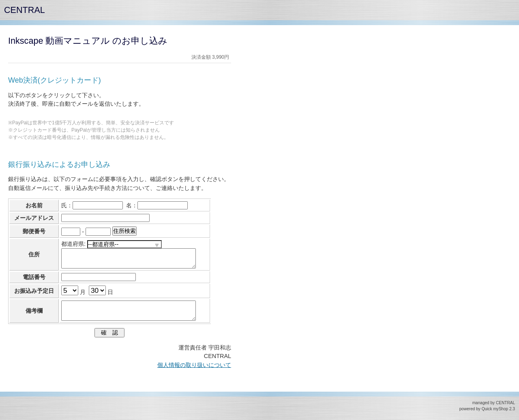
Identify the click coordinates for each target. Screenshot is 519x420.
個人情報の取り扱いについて (194, 365)
